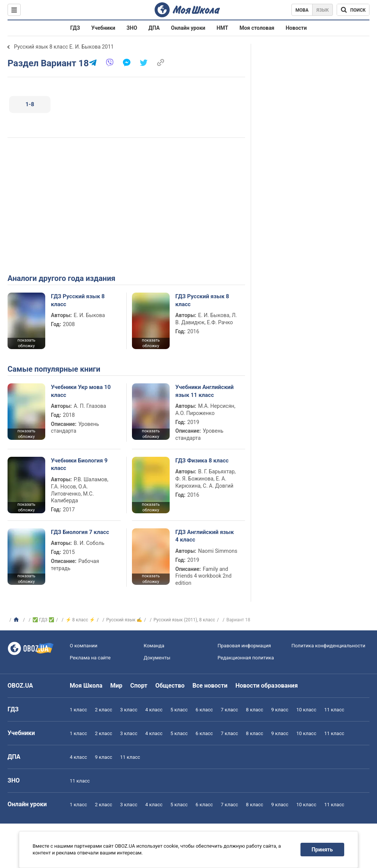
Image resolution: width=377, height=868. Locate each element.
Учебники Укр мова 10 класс (81, 391)
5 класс (179, 710)
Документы (157, 658)
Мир (116, 686)
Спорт (139, 686)
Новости (296, 28)
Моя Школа (86, 686)
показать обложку (26, 343)
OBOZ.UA (20, 686)
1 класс (78, 710)
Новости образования (266, 686)
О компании (84, 646)
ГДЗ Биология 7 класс (80, 532)
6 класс (204, 710)
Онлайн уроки (188, 28)
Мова (302, 10)
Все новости (210, 686)
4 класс (154, 710)
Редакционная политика (246, 658)
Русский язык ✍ (124, 620)
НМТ (223, 28)
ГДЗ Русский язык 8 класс (78, 300)
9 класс (280, 710)
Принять (322, 850)
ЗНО (132, 28)
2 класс (104, 710)
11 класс (334, 710)
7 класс (230, 710)
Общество (170, 686)
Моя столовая (257, 28)
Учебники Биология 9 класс (79, 464)
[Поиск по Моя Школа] (353, 10)
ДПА (154, 28)
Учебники (103, 28)
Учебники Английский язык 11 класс (205, 391)
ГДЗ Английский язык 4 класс (205, 536)
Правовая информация (244, 646)
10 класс (306, 710)
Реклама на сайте (90, 658)
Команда (154, 646)
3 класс (129, 710)
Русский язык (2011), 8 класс (184, 620)
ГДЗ (75, 28)
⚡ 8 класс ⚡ (80, 620)
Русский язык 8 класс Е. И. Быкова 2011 (64, 47)
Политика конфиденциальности (328, 646)
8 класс (254, 710)
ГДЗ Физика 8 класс (202, 461)
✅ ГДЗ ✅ (43, 620)
